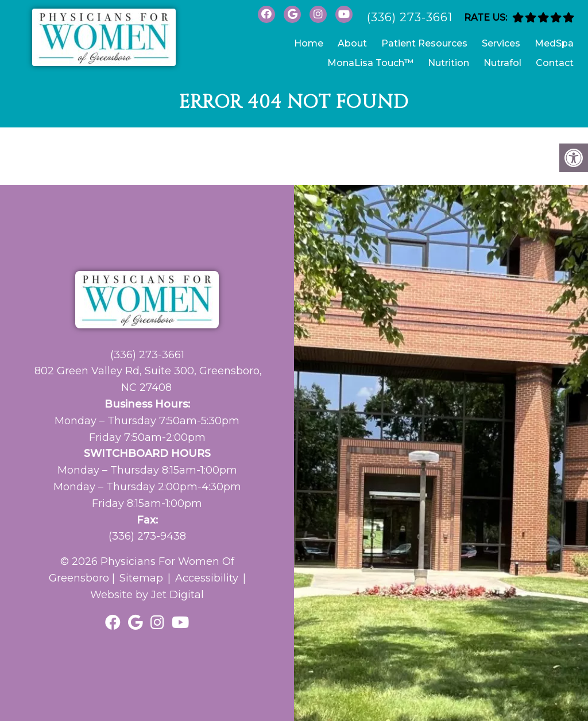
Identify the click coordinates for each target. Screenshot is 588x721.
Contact (555, 63)
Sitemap (141, 578)
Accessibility (207, 578)
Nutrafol (502, 63)
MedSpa (554, 43)
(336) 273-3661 (410, 17)
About (352, 43)
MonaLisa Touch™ (370, 63)
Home (309, 43)
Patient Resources (424, 43)
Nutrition (448, 63)
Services (501, 43)
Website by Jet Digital (147, 595)
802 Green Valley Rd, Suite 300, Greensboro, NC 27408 (148, 379)
